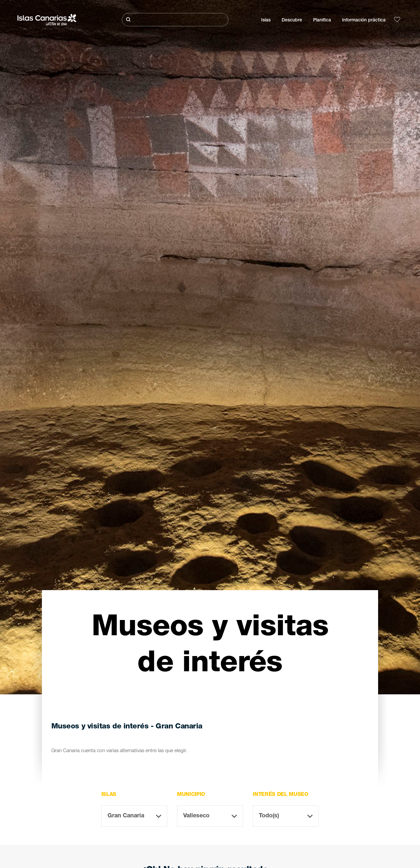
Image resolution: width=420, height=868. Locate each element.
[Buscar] (175, 20)
